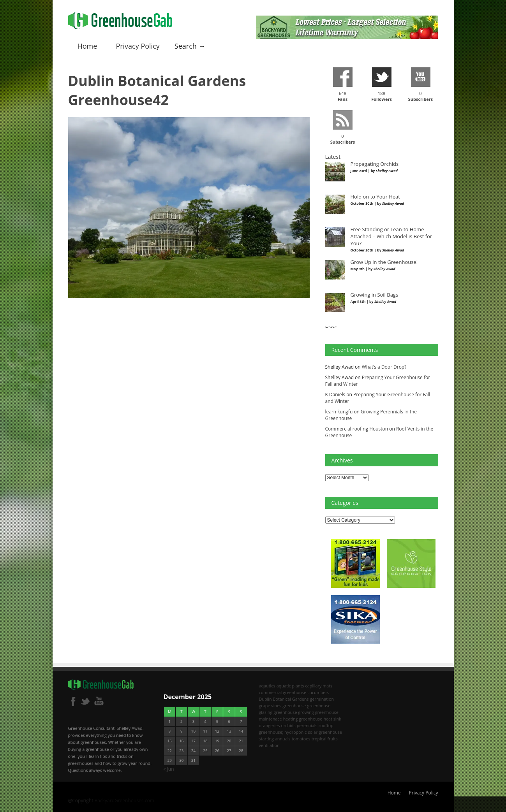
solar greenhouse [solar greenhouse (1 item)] (325, 732)
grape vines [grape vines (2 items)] (270, 706)
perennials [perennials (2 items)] (307, 725)
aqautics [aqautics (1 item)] (267, 686)
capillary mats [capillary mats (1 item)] (319, 686)
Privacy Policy (138, 46)
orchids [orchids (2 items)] (288, 725)
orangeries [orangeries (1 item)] (270, 725)
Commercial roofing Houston (357, 429)
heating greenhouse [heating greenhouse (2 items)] (303, 719)
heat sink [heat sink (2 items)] (332, 719)
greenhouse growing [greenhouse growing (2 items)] (294, 712)
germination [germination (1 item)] (322, 699)
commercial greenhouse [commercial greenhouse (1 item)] (283, 692)
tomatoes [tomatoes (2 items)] (301, 739)
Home (87, 46)
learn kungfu (339, 412)
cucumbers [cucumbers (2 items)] (318, 692)
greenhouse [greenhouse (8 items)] (294, 706)
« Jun (169, 769)
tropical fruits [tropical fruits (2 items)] (325, 739)
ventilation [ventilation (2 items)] (269, 745)
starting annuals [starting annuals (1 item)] (275, 739)
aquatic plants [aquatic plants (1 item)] (290, 686)
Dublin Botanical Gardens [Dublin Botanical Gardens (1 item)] (284, 699)
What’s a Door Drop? (384, 367)
